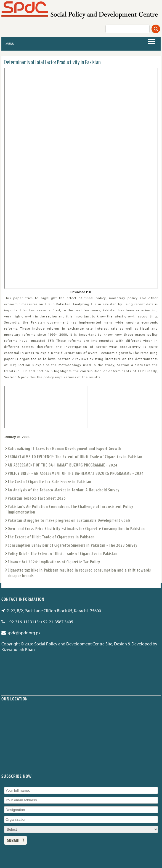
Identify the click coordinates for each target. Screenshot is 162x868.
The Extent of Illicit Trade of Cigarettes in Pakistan (51, 537)
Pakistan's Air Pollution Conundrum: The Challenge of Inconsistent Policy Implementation (71, 509)
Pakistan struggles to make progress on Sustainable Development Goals (69, 520)
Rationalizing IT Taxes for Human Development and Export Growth (65, 448)
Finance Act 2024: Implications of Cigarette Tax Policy (54, 562)
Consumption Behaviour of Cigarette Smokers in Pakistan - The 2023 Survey (73, 545)
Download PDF (81, 292)
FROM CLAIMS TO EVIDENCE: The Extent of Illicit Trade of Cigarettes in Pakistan (75, 457)
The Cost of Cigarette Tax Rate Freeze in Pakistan (50, 481)
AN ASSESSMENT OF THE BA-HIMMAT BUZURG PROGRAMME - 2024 (63, 465)
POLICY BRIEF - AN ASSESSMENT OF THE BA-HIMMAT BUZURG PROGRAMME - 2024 (76, 473)
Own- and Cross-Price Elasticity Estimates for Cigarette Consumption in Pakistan (76, 528)
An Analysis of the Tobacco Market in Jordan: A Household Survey (64, 490)
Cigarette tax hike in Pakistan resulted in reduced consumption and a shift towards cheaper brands (79, 573)
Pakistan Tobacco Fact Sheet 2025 (37, 498)
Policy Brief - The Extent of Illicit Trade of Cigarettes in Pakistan (63, 553)
